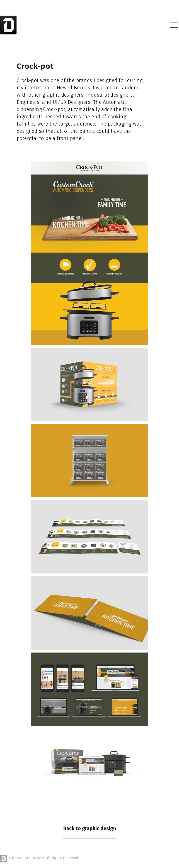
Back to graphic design (90, 828)
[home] (9, 25)
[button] (174, 25)
